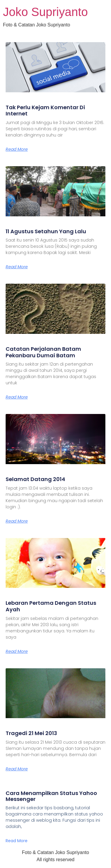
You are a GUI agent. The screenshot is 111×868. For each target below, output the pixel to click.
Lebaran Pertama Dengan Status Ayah (51, 606)
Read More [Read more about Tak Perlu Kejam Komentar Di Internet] (17, 149)
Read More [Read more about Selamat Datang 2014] (17, 521)
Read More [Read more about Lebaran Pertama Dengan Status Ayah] (17, 651)
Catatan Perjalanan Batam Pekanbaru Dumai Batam (43, 352)
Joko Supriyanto (45, 12)
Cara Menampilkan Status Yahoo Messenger (51, 796)
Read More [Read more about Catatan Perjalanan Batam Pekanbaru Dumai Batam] (17, 397)
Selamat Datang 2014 (35, 479)
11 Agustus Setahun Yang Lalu (46, 231)
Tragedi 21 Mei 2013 (31, 733)
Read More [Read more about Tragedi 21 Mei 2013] (17, 769)
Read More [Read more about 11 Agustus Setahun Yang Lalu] (17, 267)
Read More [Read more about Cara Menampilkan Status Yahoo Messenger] (17, 841)
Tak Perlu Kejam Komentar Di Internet (45, 111)
